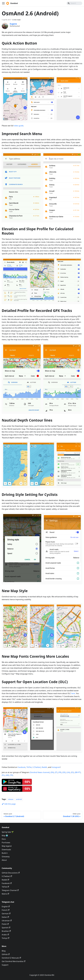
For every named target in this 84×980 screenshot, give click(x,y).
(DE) (64, 772)
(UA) (68, 772)
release (11, 799)
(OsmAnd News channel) (40, 772)
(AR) (7, 775)
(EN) (52, 772)
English (6, 907)
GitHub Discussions (11, 873)
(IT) (56, 772)
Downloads (6, 850)
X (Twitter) (37, 767)
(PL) (3, 775)
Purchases (6, 843)
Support (5, 965)
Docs (4, 839)
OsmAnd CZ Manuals (11, 958)
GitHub (6, 954)
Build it (5, 853)
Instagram (56, 767)
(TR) (11, 775)
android (19, 799)
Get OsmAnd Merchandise (14, 961)
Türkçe (5, 938)
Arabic (5, 935)
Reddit (44, 767)
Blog (4, 951)
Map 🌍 (5, 836)
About (4, 860)
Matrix (5, 894)
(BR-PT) (78, 772)
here (73, 693)
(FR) (60, 772)
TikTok (29, 767)
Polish (5, 924)
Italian (5, 917)
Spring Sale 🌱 (8, 832)
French (6, 910)
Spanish (6, 928)
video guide (19, 126)
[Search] (74, 3)
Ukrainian (7, 921)
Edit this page (9, 804)
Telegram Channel (10, 890)
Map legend (7, 846)
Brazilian (6, 931)
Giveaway (6, 857)
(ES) (72, 772)
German (6, 914)
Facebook (22, 767)
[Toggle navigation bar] (3, 3)
